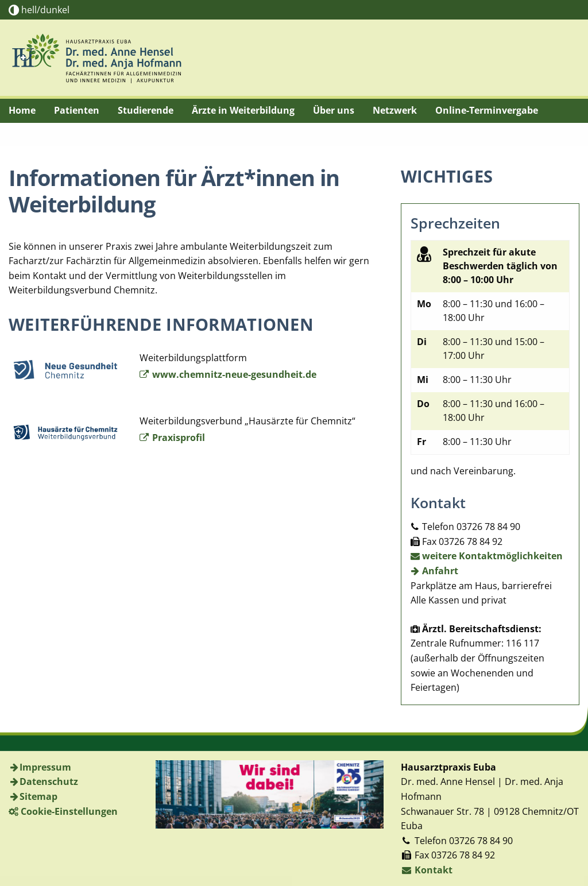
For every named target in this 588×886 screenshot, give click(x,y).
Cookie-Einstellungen (69, 811)
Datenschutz (49, 781)
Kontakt (427, 870)
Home (22, 110)
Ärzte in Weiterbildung (243, 110)
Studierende (146, 110)
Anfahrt (435, 571)
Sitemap (38, 796)
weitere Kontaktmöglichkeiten (487, 556)
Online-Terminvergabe (487, 110)
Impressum (45, 767)
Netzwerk (395, 110)
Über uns (334, 110)
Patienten (77, 110)
